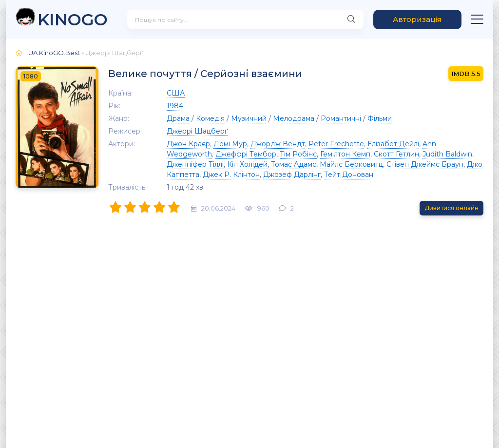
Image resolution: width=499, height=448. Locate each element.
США (176, 93)
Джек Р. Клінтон (231, 175)
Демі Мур (230, 144)
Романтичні (341, 118)
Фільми (380, 118)
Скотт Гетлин (396, 154)
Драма (178, 118)
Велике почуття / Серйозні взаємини (205, 74)
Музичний (249, 118)
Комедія (210, 118)
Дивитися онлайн (451, 208)
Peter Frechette (336, 144)
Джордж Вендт (278, 144)
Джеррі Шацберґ (197, 131)
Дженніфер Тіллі (195, 164)
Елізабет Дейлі (393, 144)
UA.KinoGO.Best (54, 53)
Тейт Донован (349, 175)
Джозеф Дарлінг (292, 175)
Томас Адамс (294, 164)
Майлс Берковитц (351, 164)
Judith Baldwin (447, 154)
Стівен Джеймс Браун (425, 164)
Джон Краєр (188, 144)
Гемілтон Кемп (345, 154)
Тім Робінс (298, 154)
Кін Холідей (247, 164)
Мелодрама (294, 118)
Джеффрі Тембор (246, 154)
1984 (175, 106)
